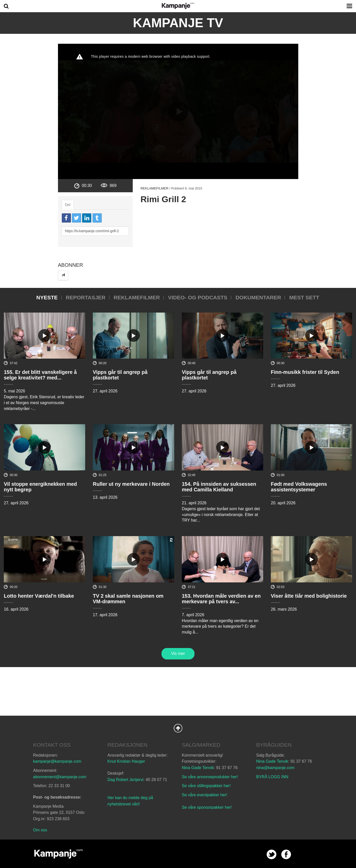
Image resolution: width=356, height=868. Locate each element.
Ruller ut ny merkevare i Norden (131, 484)
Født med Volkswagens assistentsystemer (299, 487)
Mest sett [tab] (304, 297)
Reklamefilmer (154, 188)
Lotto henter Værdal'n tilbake (39, 596)
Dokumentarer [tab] (258, 297)
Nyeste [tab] (47, 297)
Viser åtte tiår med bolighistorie (309, 596)
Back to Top (178, 728)
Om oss (40, 830)
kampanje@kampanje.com (57, 761)
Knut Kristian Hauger (126, 761)
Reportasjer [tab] (86, 297)
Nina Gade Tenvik (198, 768)
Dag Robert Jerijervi (125, 780)
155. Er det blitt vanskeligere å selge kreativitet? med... (40, 375)
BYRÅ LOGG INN (272, 777)
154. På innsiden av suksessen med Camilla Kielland (219, 487)
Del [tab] (68, 205)
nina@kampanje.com (276, 768)
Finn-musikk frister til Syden (305, 372)
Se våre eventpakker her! (205, 795)
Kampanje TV (178, 23)
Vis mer (178, 653)
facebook (286, 854)
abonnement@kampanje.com (60, 777)
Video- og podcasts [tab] (198, 297)
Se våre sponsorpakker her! (207, 807)
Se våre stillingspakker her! (207, 786)
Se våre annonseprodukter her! (210, 777)
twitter (271, 854)
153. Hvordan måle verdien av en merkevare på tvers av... (221, 599)
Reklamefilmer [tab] (137, 297)
